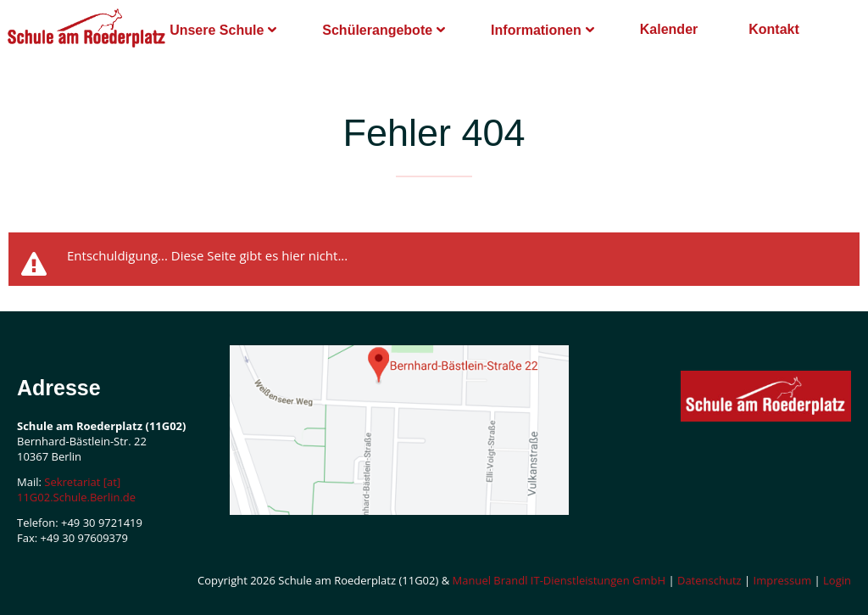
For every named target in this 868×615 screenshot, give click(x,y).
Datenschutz (709, 580)
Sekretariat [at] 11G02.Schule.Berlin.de (76, 489)
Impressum (783, 580)
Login (837, 580)
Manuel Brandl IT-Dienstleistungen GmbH (559, 580)
